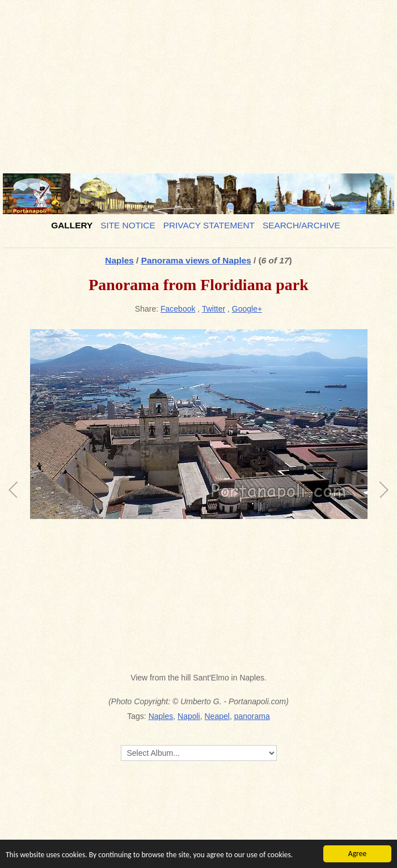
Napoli (189, 716)
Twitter (214, 309)
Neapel (217, 716)
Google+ (247, 309)
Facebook (178, 309)
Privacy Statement (209, 225)
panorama (252, 716)
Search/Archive (301, 225)
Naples (119, 260)
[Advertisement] (198, 82)
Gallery (72, 225)
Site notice (128, 225)
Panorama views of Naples (196, 260)
